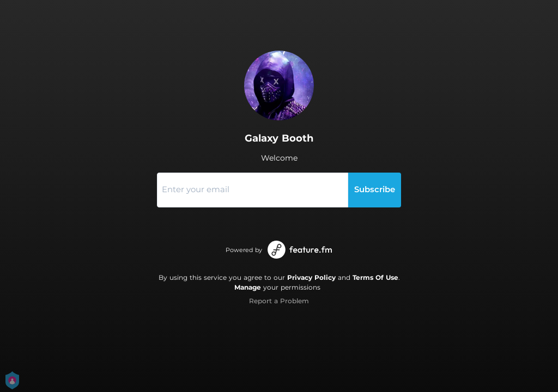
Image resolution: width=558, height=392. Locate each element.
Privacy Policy (311, 277)
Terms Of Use (375, 277)
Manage (248, 287)
